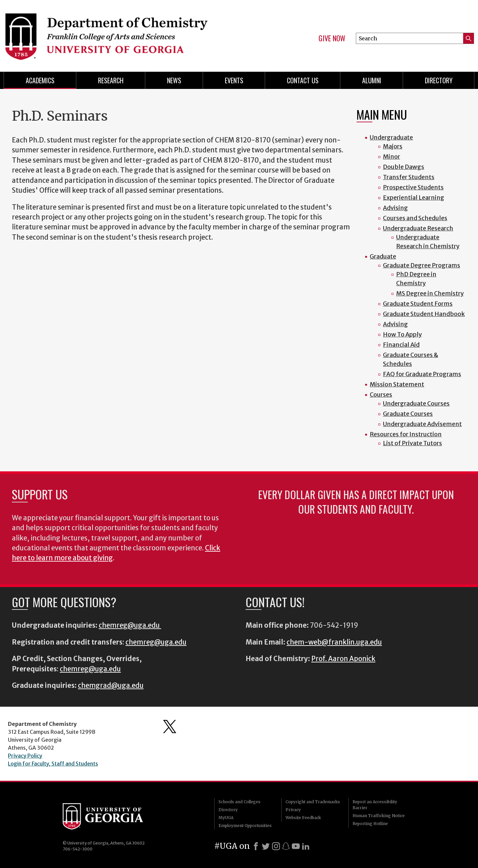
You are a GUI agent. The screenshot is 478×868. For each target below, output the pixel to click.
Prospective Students (413, 187)
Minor (392, 157)
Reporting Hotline (370, 824)
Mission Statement (397, 384)
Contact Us (303, 80)
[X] (266, 846)
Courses (381, 395)
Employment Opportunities (245, 826)
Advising (395, 208)
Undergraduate (391, 137)
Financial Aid (401, 345)
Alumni (372, 80)
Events (234, 80)
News (174, 80)
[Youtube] (296, 846)
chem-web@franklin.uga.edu (334, 642)
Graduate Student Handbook (424, 314)
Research (111, 80)
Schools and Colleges (239, 802)
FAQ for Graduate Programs (422, 374)
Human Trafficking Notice (379, 816)
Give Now (332, 38)
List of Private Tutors (412, 443)
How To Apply (402, 334)
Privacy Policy (25, 756)
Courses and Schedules (415, 218)
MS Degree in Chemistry (430, 293)
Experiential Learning (414, 197)
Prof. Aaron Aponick (343, 659)
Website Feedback (303, 818)
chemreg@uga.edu (130, 625)
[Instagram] (276, 846)
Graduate (383, 256)
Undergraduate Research (418, 228)
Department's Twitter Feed (170, 727)
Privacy (293, 810)
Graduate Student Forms (418, 304)
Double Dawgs (404, 167)
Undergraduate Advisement (422, 424)
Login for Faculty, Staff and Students (53, 764)
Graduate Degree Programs (422, 265)
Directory (439, 80)
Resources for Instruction (406, 434)
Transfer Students (409, 177)
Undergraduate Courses (416, 403)
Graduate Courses (408, 414)
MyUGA (226, 818)
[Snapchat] (286, 846)
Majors (393, 146)
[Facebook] (256, 846)
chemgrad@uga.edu (111, 686)
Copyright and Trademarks (313, 802)
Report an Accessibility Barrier (375, 805)
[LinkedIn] (306, 846)
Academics (40, 80)
